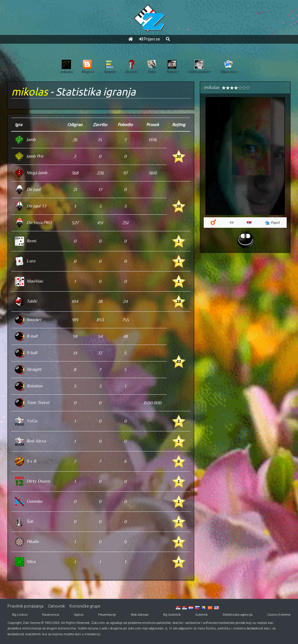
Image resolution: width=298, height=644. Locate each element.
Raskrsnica (51, 615)
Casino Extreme (279, 615)
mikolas (30, 92)
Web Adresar (140, 615)
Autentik (202, 615)
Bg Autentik (172, 615)
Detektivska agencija (238, 615)
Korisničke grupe (85, 606)
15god (272, 223)
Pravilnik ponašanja (25, 606)
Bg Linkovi (20, 615)
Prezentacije (107, 615)
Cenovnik (56, 606)
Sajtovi (79, 615)
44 (231, 223)
